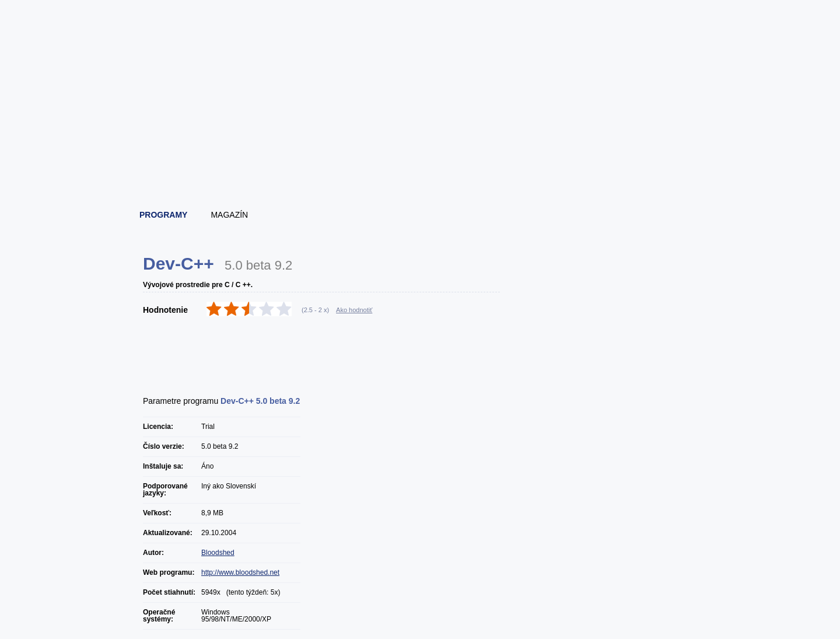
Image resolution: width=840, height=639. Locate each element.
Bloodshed (218, 553)
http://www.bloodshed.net (240, 572)
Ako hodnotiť (354, 310)
